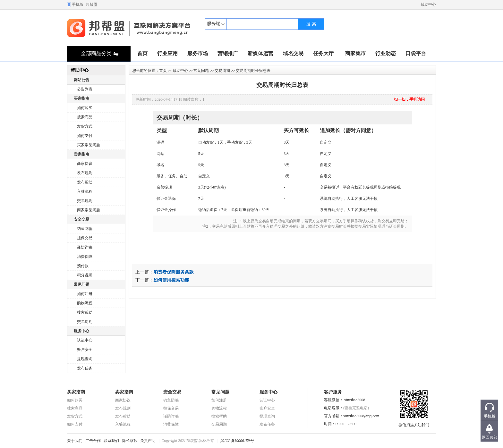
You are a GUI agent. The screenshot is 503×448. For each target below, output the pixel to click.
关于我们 (75, 441)
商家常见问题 (89, 210)
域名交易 (293, 53)
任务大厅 (323, 53)
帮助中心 (428, 4)
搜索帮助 (85, 312)
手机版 (78, 4)
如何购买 (85, 108)
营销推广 (228, 53)
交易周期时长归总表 (282, 85)
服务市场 (198, 53)
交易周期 (85, 322)
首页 (142, 53)
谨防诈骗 (85, 247)
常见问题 (81, 284)
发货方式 (85, 126)
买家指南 (81, 98)
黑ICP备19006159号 (237, 441)
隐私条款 (130, 441)
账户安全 (85, 350)
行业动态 (386, 53)
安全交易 (81, 219)
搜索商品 (85, 117)
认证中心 (85, 340)
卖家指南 (81, 154)
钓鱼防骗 (85, 229)
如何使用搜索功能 (171, 280)
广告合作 (93, 441)
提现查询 (85, 359)
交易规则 (85, 201)
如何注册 (85, 294)
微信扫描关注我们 (414, 423)
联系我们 (111, 441)
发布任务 (85, 368)
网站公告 (81, 80)
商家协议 (85, 164)
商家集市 (355, 53)
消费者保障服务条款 (174, 272)
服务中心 (81, 331)
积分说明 (85, 275)
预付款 (83, 266)
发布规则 (85, 173)
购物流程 (85, 303)
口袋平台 (416, 53)
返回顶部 (490, 437)
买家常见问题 (89, 145)
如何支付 (85, 136)
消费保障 (85, 257)
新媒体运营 (260, 53)
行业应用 (167, 53)
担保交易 (85, 238)
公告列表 (85, 89)
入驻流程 (85, 191)
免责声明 (148, 441)
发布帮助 (85, 182)
